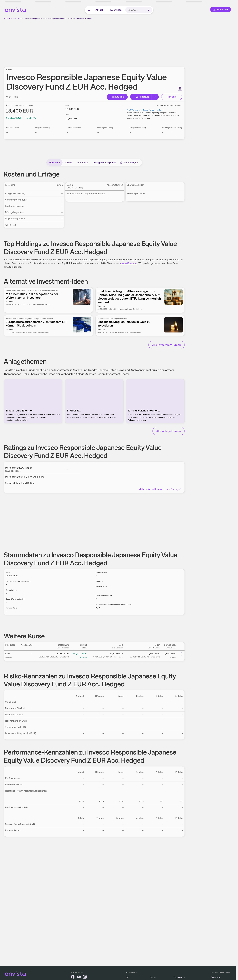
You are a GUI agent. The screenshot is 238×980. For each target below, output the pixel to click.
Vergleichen (141, 97)
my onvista (116, 10)
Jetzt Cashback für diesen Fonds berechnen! (145, 110)
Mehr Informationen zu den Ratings (160, 489)
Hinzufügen (117, 97)
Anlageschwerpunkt (105, 162)
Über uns (216, 977)
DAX (129, 977)
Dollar (153, 977)
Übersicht (55, 162)
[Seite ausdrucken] (180, 88)
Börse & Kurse (10, 19)
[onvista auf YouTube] (79, 977)
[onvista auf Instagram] (85, 977)
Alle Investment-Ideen (167, 345)
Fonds (20, 19)
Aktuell (99, 10)
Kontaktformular (128, 263)
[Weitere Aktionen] (181, 654)
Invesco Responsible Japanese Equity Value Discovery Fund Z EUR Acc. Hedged (59, 19)
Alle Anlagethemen (169, 431)
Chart (69, 162)
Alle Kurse (83, 162)
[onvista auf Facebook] (73, 977)
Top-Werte (179, 977)
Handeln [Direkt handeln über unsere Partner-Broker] (172, 97)
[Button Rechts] (155, 97)
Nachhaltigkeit (130, 162)
